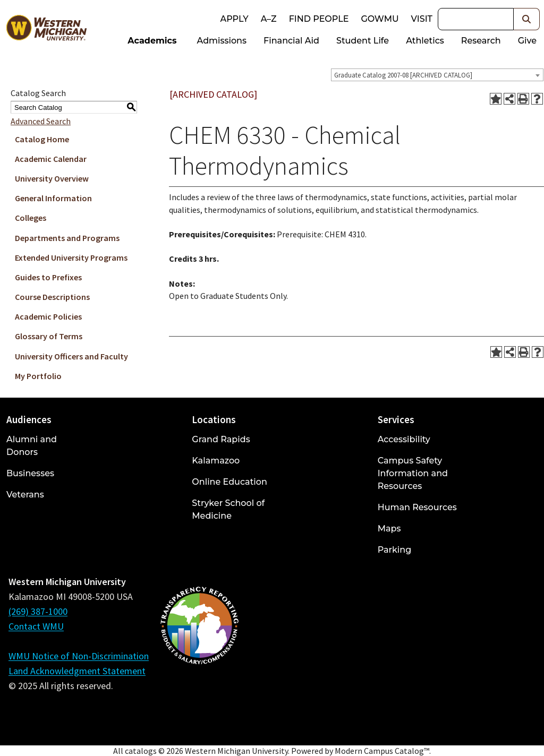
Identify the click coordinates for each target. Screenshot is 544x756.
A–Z (269, 19)
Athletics (425, 41)
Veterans (25, 495)
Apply (234, 19)
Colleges (31, 218)
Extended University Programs (71, 257)
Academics (152, 41)
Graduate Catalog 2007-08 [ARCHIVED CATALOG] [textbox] (403, 75)
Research (481, 41)
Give (527, 41)
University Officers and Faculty (71, 356)
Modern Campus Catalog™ (382, 751)
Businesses (30, 473)
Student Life (363, 41)
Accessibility (404, 439)
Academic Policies (48, 316)
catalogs (141, 751)
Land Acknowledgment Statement (77, 671)
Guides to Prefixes (48, 277)
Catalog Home (42, 139)
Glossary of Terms (49, 336)
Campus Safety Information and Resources (413, 473)
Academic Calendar (51, 159)
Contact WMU (36, 626)
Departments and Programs (67, 238)
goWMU (380, 19)
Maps (389, 529)
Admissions (222, 41)
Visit (422, 19)
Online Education (229, 482)
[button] (527, 19)
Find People (319, 19)
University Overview (52, 178)
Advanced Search (41, 121)
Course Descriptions (52, 297)
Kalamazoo (216, 461)
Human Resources (417, 507)
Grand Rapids (221, 439)
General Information (53, 198)
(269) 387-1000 (38, 611)
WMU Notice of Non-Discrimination (79, 656)
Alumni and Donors (32, 446)
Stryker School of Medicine (228, 509)
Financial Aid (291, 41)
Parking (395, 550)
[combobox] (437, 75)
